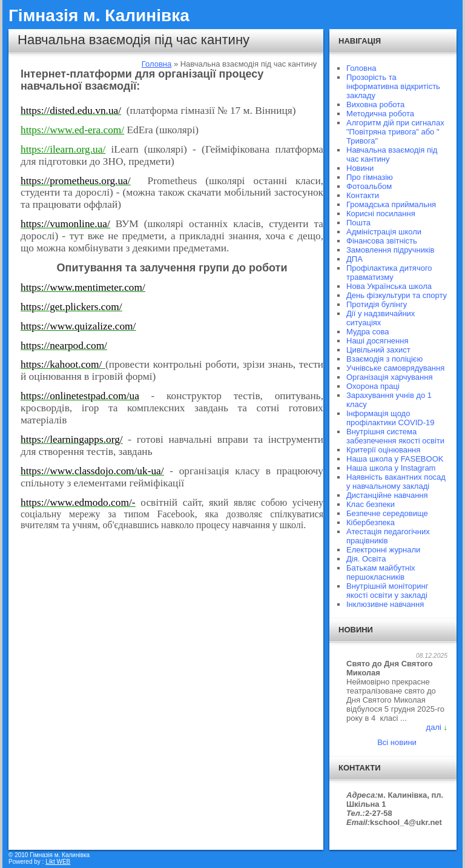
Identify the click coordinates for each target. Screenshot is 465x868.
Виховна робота (375, 104)
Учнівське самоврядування (395, 368)
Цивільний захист (378, 350)
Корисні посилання (381, 214)
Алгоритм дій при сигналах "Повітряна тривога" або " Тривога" (395, 132)
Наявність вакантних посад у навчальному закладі (396, 482)
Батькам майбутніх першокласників (381, 572)
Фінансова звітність (382, 241)
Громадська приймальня (391, 204)
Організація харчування (389, 377)
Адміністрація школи (384, 232)
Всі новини (397, 742)
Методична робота (380, 114)
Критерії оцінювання (383, 450)
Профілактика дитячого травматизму (389, 273)
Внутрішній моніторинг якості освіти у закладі (387, 591)
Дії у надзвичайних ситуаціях (381, 318)
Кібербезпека (371, 522)
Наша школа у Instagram (391, 468)
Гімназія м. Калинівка (99, 15)
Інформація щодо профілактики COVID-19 (390, 418)
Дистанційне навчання (387, 495)
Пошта (358, 223)
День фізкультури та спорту (397, 295)
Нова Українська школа (389, 286)
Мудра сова (368, 332)
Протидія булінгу (377, 304)
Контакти (363, 195)
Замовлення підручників (390, 250)
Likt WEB (58, 862)
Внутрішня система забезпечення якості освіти (395, 436)
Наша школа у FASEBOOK (395, 459)
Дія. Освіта (366, 559)
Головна (157, 64)
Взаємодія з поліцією (384, 359)
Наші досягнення (377, 341)
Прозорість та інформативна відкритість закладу (393, 86)
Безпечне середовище (387, 513)
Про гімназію (370, 177)
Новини (360, 168)
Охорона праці (373, 386)
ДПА (355, 259)
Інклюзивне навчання (385, 604)
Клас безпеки (371, 504)
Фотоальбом (369, 186)
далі (434, 727)
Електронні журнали (383, 550)
